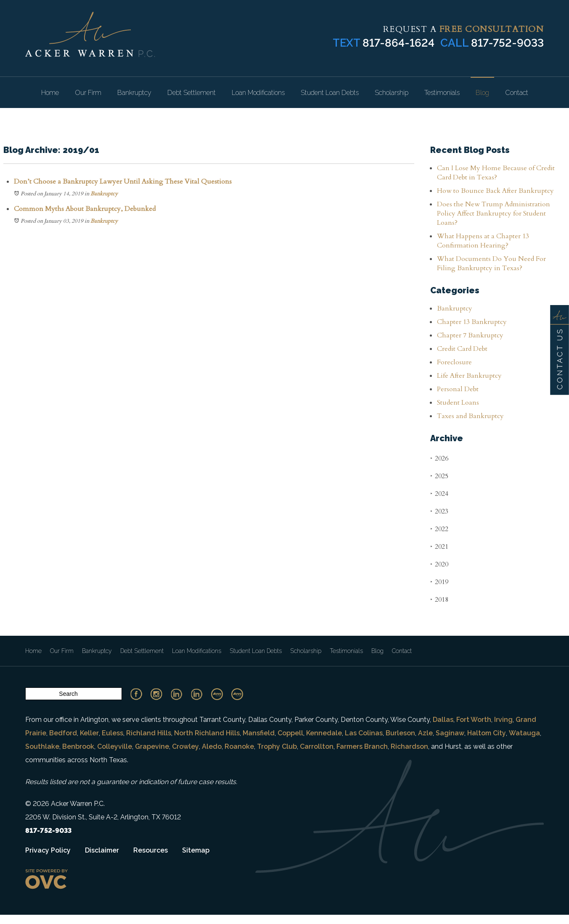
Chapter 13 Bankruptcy (472, 322)
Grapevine (152, 746)
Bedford (63, 733)
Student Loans (458, 403)
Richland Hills (149, 733)
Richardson (409, 746)
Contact (517, 93)
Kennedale (324, 733)
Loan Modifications (258, 93)
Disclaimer (102, 850)
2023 (439, 511)
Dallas (443, 720)
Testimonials (442, 93)
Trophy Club (277, 746)
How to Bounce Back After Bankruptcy (495, 191)
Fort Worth (474, 720)
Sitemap (196, 850)
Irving (503, 720)
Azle (425, 733)
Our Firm (88, 93)
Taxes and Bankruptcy (470, 416)
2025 (439, 476)
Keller (89, 733)
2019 (439, 582)
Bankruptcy (134, 93)
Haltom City (487, 733)
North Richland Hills (207, 733)
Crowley (185, 746)
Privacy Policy (48, 850)
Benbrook (78, 746)
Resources (151, 850)
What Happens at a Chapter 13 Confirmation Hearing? (483, 241)
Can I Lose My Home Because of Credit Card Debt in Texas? (496, 173)
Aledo (212, 746)
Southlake (42, 746)
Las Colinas (364, 733)
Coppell (290, 733)
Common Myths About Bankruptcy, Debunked (85, 209)
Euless (112, 733)
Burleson (400, 733)
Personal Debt (458, 389)
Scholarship (392, 93)
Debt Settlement (192, 93)
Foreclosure (454, 362)
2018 (439, 599)
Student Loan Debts (330, 93)
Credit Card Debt (462, 349)
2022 (439, 529)
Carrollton (317, 746)
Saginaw (450, 733)
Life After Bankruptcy (469, 376)
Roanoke (239, 746)
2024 (439, 494)
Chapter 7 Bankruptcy (470, 335)
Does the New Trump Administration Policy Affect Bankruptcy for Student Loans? (494, 213)
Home (50, 93)
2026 (439, 458)
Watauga (524, 733)
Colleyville (115, 746)
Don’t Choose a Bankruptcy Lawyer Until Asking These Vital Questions (123, 182)
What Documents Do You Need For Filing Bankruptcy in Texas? (491, 263)
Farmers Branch (362, 746)
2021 (439, 546)
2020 (439, 564)
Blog (482, 93)
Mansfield (259, 733)
